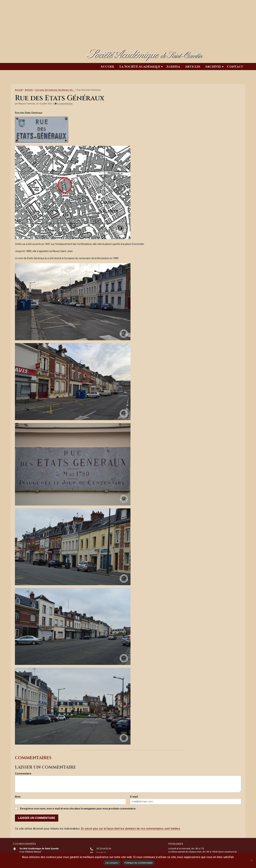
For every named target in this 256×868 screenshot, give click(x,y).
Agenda (173, 67)
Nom (18, 797)
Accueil (108, 67)
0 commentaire (63, 104)
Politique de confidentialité (138, 863)
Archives (213, 67)
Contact (235, 67)
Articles (193, 67)
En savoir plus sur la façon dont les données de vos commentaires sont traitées (130, 829)
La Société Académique (140, 67)
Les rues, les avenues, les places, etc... (55, 90)
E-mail (134, 797)
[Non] (252, 860)
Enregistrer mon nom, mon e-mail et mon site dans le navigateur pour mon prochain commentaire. (78, 809)
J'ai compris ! (112, 863)
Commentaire (23, 774)
